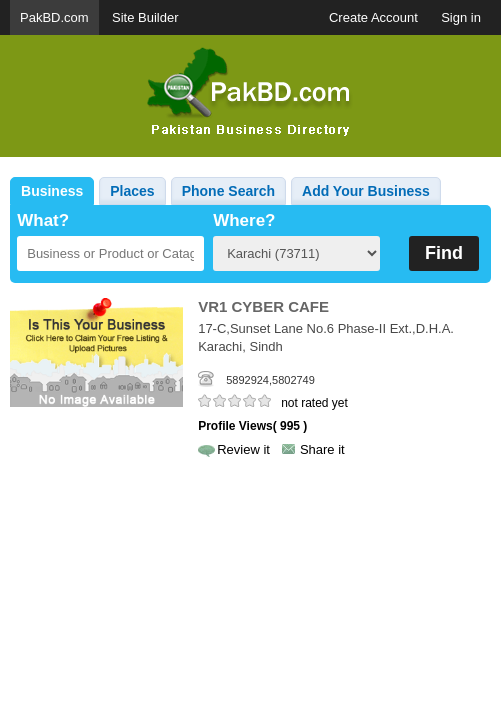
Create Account (373, 17)
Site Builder (145, 17)
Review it (243, 449)
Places (132, 191)
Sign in (461, 17)
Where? (244, 220)
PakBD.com (54, 17)
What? (43, 220)
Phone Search (228, 191)
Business (52, 191)
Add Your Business (366, 191)
